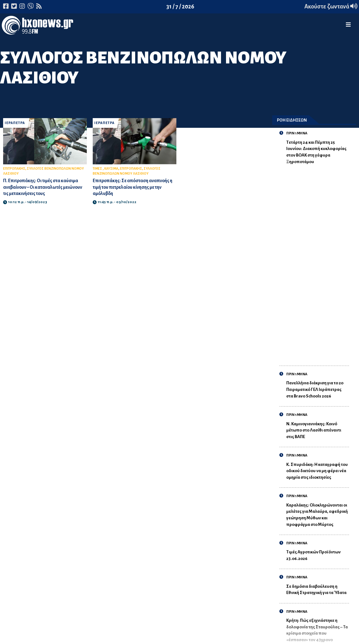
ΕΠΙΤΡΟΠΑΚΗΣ (14, 169)
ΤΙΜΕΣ (98, 169)
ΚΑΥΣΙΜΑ (111, 169)
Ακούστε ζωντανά (331, 7)
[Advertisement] (318, 262)
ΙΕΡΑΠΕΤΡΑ (15, 123)
